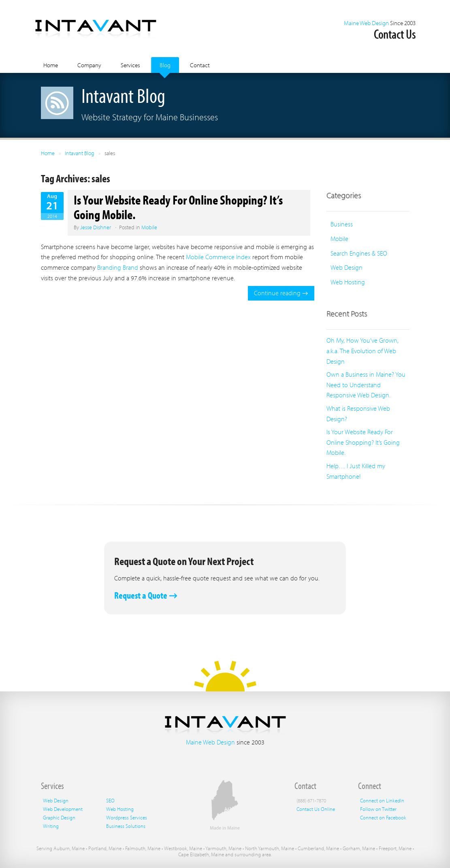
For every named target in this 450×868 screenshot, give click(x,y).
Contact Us (395, 34)
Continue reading (281, 293)
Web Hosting (348, 282)
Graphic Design (59, 817)
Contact (200, 65)
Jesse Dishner (96, 227)
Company (89, 65)
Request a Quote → (146, 595)
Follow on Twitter (378, 809)
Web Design (347, 267)
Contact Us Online (316, 809)
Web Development (63, 809)
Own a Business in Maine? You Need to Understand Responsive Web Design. (366, 385)
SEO (110, 800)
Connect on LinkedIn (382, 800)
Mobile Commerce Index (219, 257)
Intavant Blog (80, 153)
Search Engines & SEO (359, 253)
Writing (51, 826)
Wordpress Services (127, 817)
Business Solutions (126, 826)
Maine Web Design (366, 23)
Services (130, 65)
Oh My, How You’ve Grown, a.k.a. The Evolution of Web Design (363, 351)
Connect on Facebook (383, 817)
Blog (165, 65)
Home (51, 65)
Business (342, 224)
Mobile (149, 227)
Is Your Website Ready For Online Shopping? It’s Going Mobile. (178, 207)
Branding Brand (118, 267)
